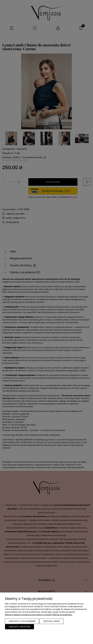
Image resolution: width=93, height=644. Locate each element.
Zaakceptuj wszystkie (19, 627)
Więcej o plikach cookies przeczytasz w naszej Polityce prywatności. (39, 615)
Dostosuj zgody (52, 621)
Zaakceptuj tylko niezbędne (22, 621)
